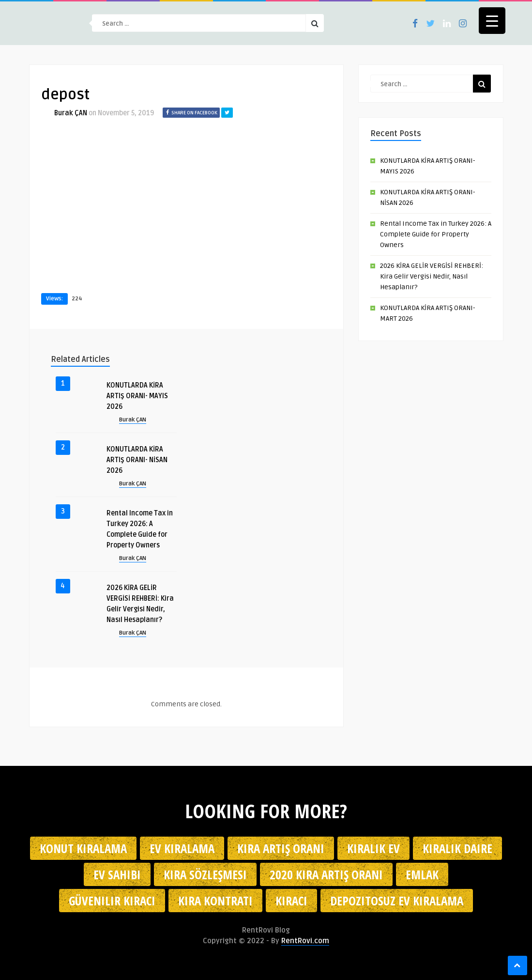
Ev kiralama (182, 848)
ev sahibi (117, 874)
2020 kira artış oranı (326, 874)
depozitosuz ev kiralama (397, 901)
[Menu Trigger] (492, 21)
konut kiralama (83, 848)
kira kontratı (215, 901)
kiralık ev (373, 848)
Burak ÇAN (71, 113)
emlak (422, 874)
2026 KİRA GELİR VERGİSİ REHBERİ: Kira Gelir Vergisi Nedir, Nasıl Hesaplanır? (432, 276)
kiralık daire (457, 848)
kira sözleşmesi (205, 874)
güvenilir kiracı (112, 901)
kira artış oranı (281, 848)
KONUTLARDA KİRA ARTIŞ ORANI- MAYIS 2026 (137, 396)
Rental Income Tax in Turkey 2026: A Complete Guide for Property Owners (436, 234)
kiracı (291, 901)
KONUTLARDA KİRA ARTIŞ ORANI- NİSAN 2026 (137, 460)
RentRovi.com (305, 941)
